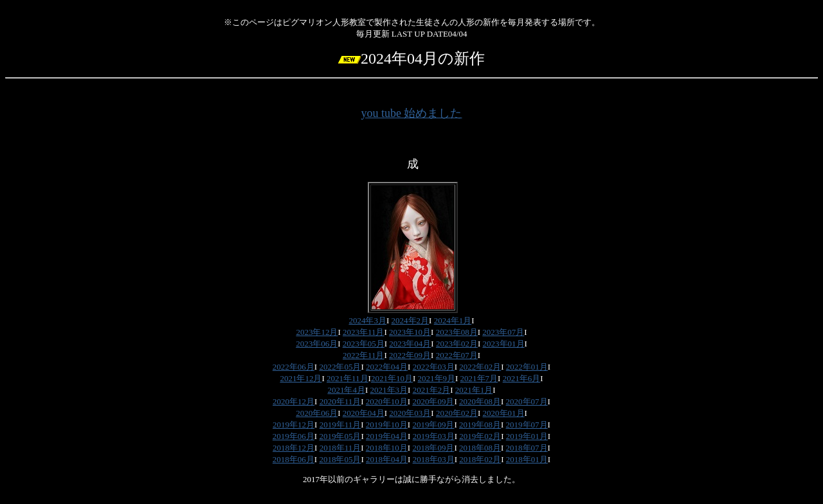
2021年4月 (346, 390)
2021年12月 (301, 378)
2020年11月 (340, 401)
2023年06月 (317, 344)
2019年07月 (527, 425)
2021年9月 (437, 378)
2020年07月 (527, 401)
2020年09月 (433, 401)
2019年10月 (387, 425)
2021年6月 (522, 378)
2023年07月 (503, 332)
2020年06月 (317, 413)
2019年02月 (480, 436)
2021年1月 (474, 390)
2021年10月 (392, 378)
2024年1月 (453, 320)
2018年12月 (294, 448)
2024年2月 (411, 320)
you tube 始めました (412, 113)
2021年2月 (432, 390)
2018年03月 (434, 459)
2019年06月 (294, 436)
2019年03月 (434, 436)
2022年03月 (434, 367)
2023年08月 (457, 332)
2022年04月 (387, 367)
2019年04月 (387, 436)
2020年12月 (294, 401)
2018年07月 (527, 448)
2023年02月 (457, 344)
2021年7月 (479, 378)
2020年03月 (410, 413)
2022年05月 (340, 367)
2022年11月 (364, 355)
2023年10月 (410, 332)
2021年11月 (348, 378)
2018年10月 (387, 448)
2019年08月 (480, 425)
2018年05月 (340, 459)
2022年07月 (457, 355)
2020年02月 (457, 413)
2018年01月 (527, 459)
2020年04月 (364, 413)
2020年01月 (504, 413)
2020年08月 (480, 401)
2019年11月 (340, 425)
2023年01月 (504, 344)
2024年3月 (367, 320)
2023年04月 (410, 344)
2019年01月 (527, 436)
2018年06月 (294, 459)
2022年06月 (294, 367)
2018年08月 (480, 448)
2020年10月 (387, 401)
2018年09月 (433, 448)
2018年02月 (480, 459)
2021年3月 (389, 390)
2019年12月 (294, 425)
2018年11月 (340, 448)
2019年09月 (433, 425)
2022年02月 (480, 367)
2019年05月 (340, 436)
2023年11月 (364, 332)
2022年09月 (410, 355)
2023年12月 (317, 332)
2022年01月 (527, 367)
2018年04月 (387, 459)
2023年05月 (364, 344)
